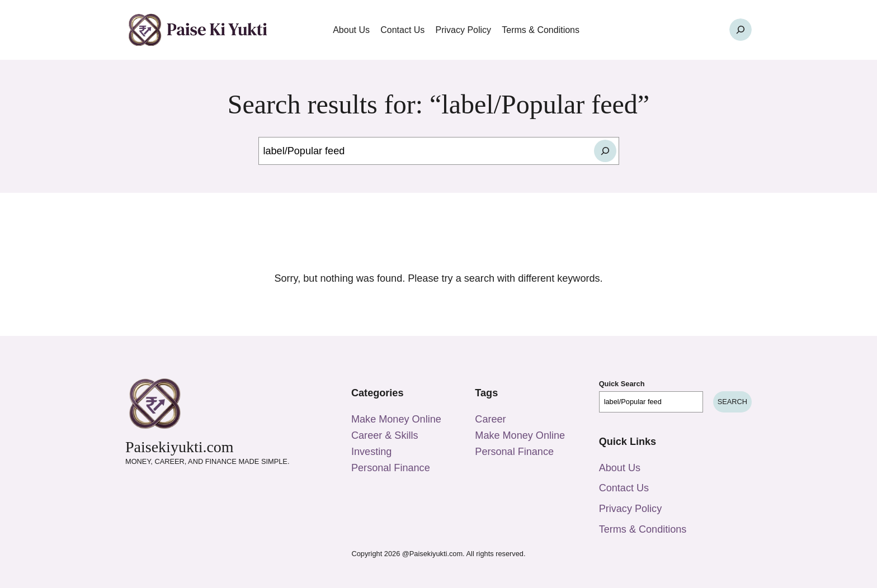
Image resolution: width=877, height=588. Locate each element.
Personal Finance (391, 468)
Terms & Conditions (643, 529)
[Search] (605, 151)
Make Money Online (396, 419)
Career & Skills (385, 435)
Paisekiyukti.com (180, 447)
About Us (620, 468)
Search (732, 402)
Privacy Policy (631, 509)
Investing (371, 452)
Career (490, 419)
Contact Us (624, 488)
